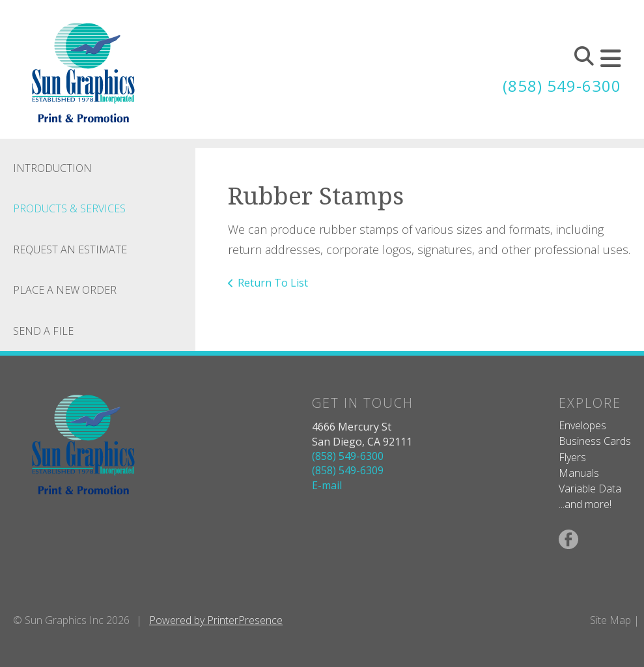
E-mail (327, 485)
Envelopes (582, 425)
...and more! (585, 504)
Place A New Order (65, 290)
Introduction (52, 168)
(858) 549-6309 (348, 470)
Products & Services (69, 208)
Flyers (572, 457)
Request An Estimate (70, 249)
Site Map (610, 620)
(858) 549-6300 (562, 86)
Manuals (579, 473)
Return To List (273, 283)
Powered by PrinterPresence (216, 620)
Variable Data (590, 489)
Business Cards (595, 441)
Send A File (43, 331)
